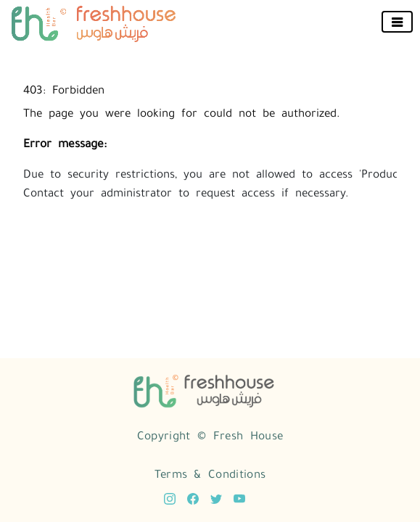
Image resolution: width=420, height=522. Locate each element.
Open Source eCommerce (304, 486)
